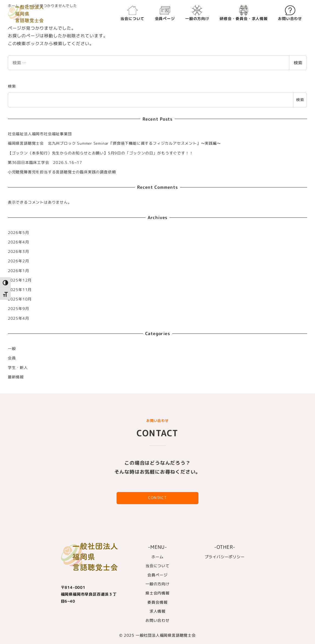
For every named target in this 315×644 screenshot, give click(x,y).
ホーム (157, 557)
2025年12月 (20, 280)
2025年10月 (20, 299)
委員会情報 (157, 602)
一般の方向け (157, 584)
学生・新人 (18, 368)
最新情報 (16, 377)
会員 (12, 358)
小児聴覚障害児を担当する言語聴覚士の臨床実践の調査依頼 (62, 172)
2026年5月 (19, 233)
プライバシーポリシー (225, 557)
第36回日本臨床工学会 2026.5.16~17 (45, 163)
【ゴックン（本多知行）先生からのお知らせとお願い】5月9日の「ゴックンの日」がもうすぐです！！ (101, 153)
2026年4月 (19, 242)
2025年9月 (19, 309)
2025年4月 (19, 318)
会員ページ (157, 575)
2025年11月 (20, 290)
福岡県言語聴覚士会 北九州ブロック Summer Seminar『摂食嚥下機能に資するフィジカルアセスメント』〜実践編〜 (114, 143)
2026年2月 (19, 261)
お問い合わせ (157, 620)
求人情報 (157, 611)
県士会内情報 (157, 593)
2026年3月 (19, 252)
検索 (298, 63)
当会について (157, 566)
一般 (12, 349)
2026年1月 (19, 271)
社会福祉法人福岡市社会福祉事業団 (40, 134)
